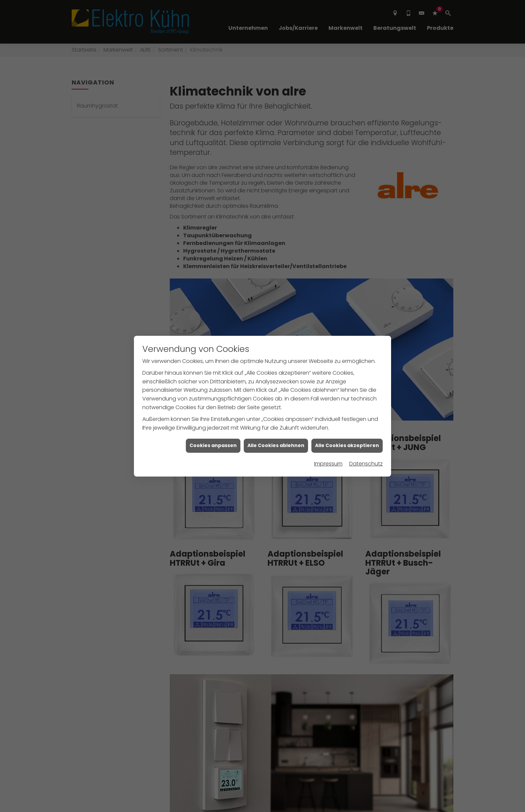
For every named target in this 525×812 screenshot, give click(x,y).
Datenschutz (366, 448)
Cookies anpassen (213, 430)
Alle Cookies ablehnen (276, 430)
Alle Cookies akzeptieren (347, 430)
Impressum (328, 448)
